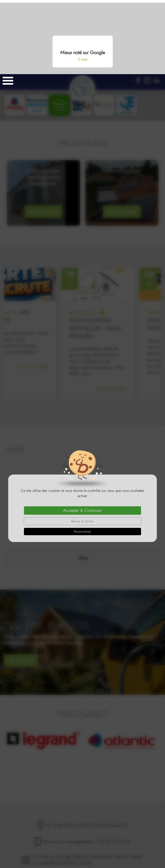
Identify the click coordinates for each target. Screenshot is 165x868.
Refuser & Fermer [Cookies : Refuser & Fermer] (82, 447)
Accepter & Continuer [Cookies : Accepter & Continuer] (82, 436)
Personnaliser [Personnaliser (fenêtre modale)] (82, 457)
